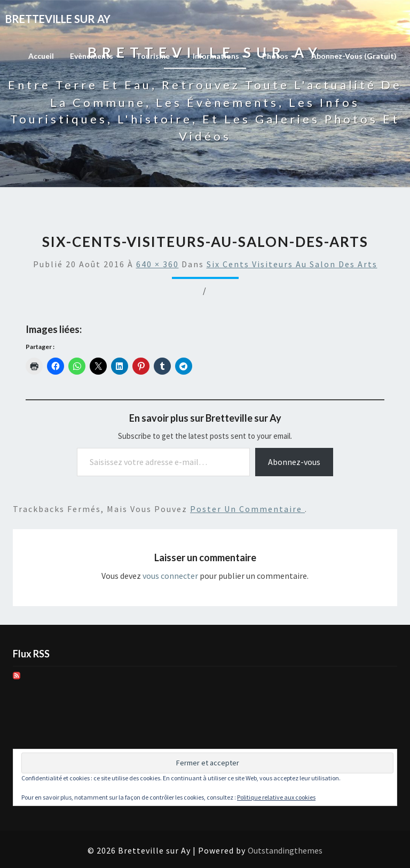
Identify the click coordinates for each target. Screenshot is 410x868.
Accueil (41, 56)
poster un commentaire (247, 509)
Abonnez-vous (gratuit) (354, 56)
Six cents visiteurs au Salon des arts (292, 264)
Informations (219, 56)
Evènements (95, 56)
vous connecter (170, 576)
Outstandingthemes (285, 850)
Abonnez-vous (294, 462)
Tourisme (156, 56)
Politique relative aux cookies (276, 797)
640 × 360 (157, 264)
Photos (279, 56)
